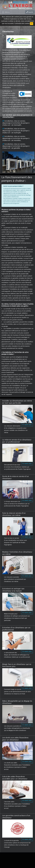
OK (32, 24)
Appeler (30, 12)
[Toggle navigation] (6, 12)
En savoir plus (27, 425)
